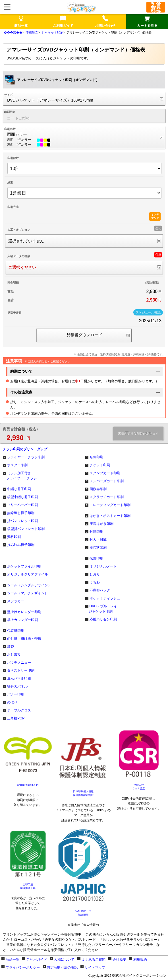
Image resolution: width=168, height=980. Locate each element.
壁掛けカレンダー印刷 (24, 612)
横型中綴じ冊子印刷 (22, 497)
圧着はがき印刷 (101, 524)
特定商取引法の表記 (62, 967)
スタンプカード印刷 (105, 473)
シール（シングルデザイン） (29, 585)
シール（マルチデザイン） (28, 593)
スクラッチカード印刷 (107, 497)
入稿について (64, 960)
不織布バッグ (100, 590)
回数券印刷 (98, 489)
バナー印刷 (16, 694)
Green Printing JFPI (28, 785)
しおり (95, 574)
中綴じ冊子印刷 (19, 489)
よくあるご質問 (94, 960)
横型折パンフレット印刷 (26, 529)
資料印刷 (14, 537)
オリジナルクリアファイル (28, 574)
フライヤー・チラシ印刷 (26, 457)
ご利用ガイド (37, 960)
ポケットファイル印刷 (24, 566)
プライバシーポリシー (23, 967)
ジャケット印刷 (52, 32)
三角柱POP (16, 718)
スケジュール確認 (148, 312)
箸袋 (11, 647)
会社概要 (119, 960)
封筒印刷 (96, 532)
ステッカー (16, 601)
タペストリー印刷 (21, 670)
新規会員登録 (156, 7)
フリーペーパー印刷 (22, 505)
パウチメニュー (19, 663)
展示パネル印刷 (19, 678)
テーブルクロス (19, 710)
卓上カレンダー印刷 (22, 620)
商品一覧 (13, 960)
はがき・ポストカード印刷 (110, 516)
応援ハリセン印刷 (103, 619)
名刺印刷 (96, 457)
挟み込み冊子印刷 (21, 545)
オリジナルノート (103, 566)
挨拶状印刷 (98, 548)
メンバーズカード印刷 (107, 481)
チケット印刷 (100, 465)
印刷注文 (32, 32)
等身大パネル (17, 686)
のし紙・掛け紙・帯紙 (24, 639)
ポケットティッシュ (105, 598)
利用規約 (140, 960)
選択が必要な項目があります (138, 434)
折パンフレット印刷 (22, 521)
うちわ (95, 582)
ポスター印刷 (17, 465)
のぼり (12, 702)
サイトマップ (95, 967)
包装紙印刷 (16, 631)
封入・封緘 (98, 540)
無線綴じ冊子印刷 (21, 513)
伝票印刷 (96, 558)
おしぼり (14, 655)
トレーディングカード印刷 (110, 505)
